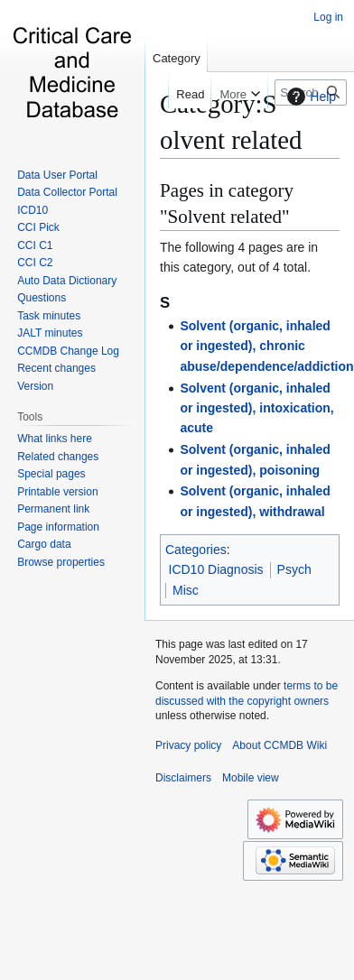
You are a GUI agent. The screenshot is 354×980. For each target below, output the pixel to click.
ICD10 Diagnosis (216, 569)
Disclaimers (183, 778)
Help (309, 97)
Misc (186, 590)
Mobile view (251, 778)
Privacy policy (188, 745)
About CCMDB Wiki (279, 745)
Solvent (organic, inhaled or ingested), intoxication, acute (256, 408)
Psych (294, 569)
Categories (196, 550)
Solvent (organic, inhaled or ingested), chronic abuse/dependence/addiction (266, 346)
